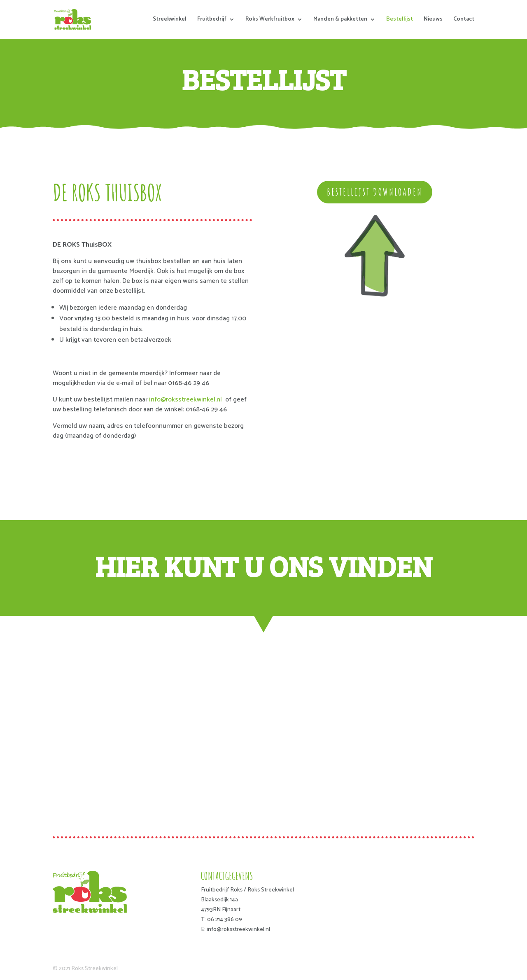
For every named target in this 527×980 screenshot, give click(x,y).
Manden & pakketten (340, 20)
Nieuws (433, 20)
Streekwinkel (170, 20)
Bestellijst (400, 20)
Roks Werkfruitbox (270, 20)
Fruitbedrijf (212, 20)
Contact (464, 20)
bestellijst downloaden (375, 192)
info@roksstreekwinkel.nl (185, 400)
